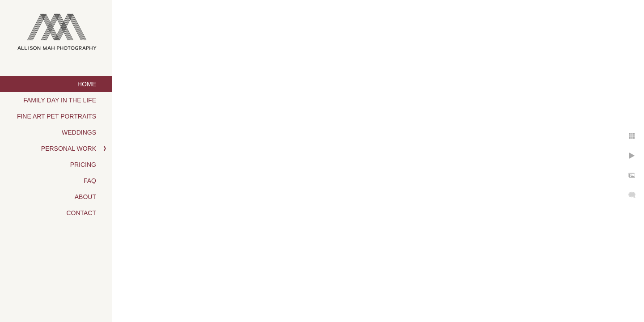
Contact (81, 213)
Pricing (83, 165)
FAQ (90, 181)
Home (87, 84)
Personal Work (69, 148)
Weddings (79, 132)
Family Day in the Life (60, 100)
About (85, 197)
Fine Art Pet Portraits (57, 116)
